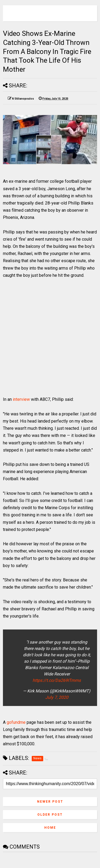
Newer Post (50, 802)
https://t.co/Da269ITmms (57, 680)
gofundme (16, 722)
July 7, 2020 (57, 697)
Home (50, 828)
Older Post (50, 815)
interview (21, 399)
